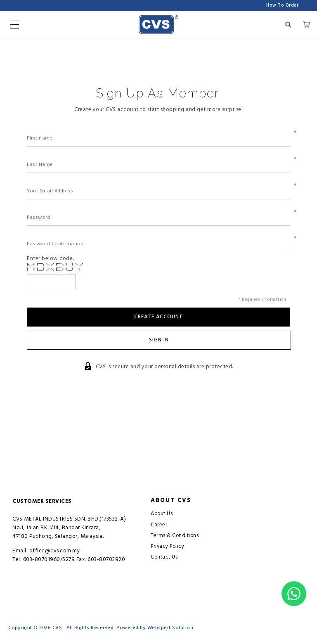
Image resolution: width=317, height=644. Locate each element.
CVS (57, 628)
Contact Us (164, 557)
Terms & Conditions (175, 536)
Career (159, 525)
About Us (162, 514)
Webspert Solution (170, 628)
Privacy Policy (167, 546)
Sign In (159, 340)
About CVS (171, 500)
